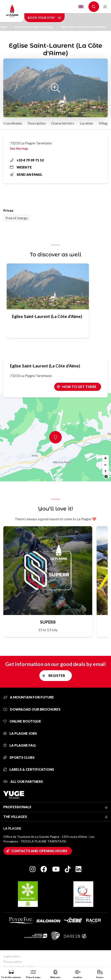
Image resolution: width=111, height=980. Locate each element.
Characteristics (63, 123)
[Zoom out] (105, 465)
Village (104, 123)
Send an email (26, 174)
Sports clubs (19, 757)
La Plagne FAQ (19, 745)
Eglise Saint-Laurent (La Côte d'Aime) (83, 27)
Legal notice (12, 956)
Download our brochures (32, 709)
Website (21, 167)
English (81, 7)
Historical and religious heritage (36, 27)
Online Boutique (22, 721)
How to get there (79, 387)
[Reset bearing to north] (105, 471)
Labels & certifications (29, 769)
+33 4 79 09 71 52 (27, 160)
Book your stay (44, 18)
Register (57, 675)
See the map (19, 148)
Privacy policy (13, 962)
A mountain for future (29, 697)
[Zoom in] (105, 458)
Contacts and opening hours (39, 851)
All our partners (23, 781)
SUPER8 (48, 622)
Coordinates (13, 123)
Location (86, 123)
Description (37, 123)
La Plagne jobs (20, 733)
